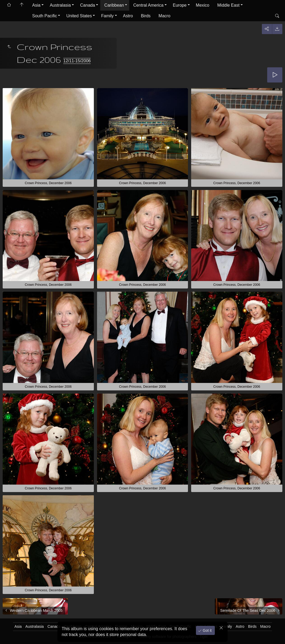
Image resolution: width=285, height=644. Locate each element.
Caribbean (114, 5)
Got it (207, 630)
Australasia (60, 5)
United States (79, 16)
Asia (36, 5)
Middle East (228, 5)
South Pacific (45, 16)
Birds (146, 16)
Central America (148, 5)
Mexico (203, 5)
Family (107, 16)
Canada (87, 5)
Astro (128, 16)
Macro (164, 16)
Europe (180, 5)
